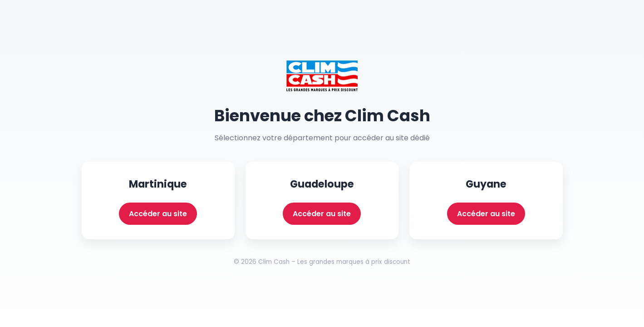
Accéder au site (158, 214)
